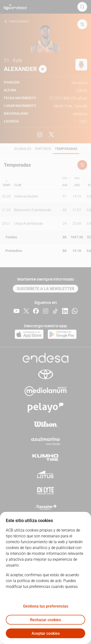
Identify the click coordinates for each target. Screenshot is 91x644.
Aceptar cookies (46, 633)
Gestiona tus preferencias (46, 606)
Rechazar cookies (45, 620)
